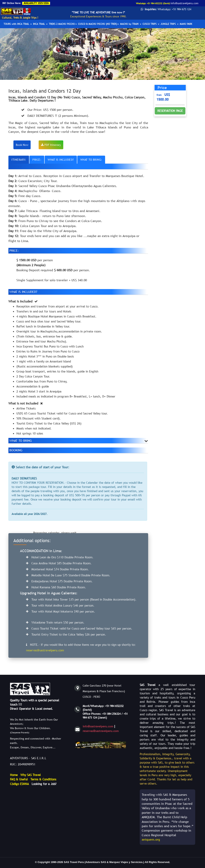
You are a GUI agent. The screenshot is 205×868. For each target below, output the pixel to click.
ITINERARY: (19, 160)
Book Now (22, 145)
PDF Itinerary (51, 145)
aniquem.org (151, 839)
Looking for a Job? (44, 784)
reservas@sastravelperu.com (101, 731)
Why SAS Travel (31, 775)
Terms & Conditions (43, 779)
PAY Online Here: (12, 3)
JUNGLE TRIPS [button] (170, 24)
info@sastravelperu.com (98, 726)
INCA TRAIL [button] (40, 24)
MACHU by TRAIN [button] (131, 24)
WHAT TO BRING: (91, 160)
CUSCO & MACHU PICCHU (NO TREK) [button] (98, 24)
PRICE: (37, 160)
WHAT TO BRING (21, 441)
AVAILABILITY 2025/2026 (36, 3)
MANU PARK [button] (186, 24)
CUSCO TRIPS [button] (151, 24)
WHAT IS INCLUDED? (61, 160)
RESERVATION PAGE (170, 111)
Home (14, 775)
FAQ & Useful (19, 779)
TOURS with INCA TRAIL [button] (18, 24)
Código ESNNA (19, 784)
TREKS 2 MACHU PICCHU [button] (63, 24)
